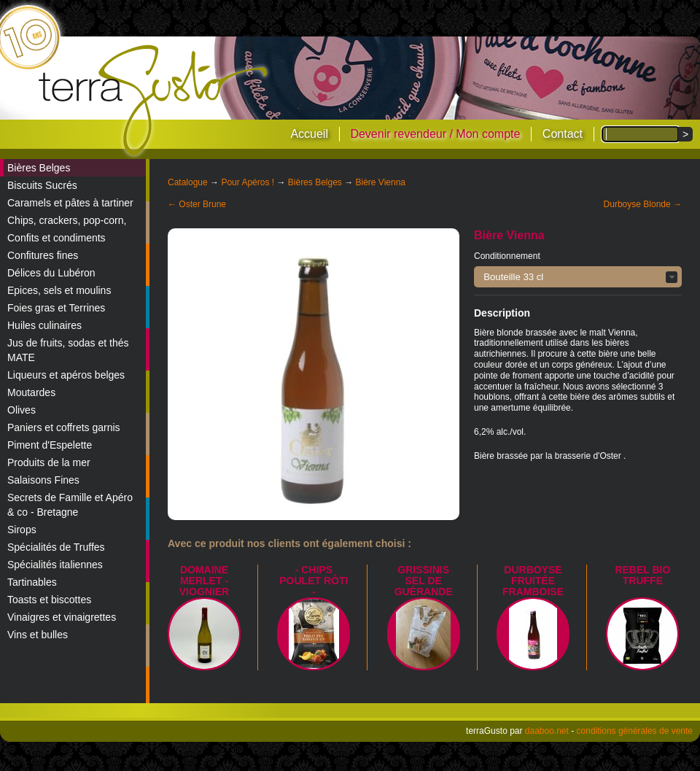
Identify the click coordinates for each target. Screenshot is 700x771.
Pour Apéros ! (248, 182)
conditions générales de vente (635, 731)
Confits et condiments (57, 238)
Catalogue (188, 182)
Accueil (309, 134)
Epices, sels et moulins (59, 290)
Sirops (22, 530)
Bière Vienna (381, 182)
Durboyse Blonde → (643, 204)
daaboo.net (547, 731)
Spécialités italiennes (55, 565)
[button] (578, 277)
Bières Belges (39, 168)
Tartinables (32, 582)
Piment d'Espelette (50, 445)
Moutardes (31, 392)
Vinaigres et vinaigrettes (62, 617)
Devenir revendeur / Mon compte (435, 134)
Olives (22, 410)
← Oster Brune (197, 204)
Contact (563, 134)
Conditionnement (507, 256)
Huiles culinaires (44, 325)
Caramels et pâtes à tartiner (70, 203)
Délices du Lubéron (51, 273)
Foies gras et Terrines (56, 308)
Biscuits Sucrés (42, 185)
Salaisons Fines (43, 480)
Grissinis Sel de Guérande (424, 581)
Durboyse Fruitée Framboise (533, 581)
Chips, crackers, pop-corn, (67, 220)
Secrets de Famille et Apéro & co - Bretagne (70, 505)
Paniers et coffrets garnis (64, 427)
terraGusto (154, 101)
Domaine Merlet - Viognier (204, 581)
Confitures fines (43, 255)
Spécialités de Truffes (56, 547)
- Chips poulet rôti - (314, 581)
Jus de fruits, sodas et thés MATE (68, 350)
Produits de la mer (49, 462)
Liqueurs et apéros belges (66, 375)
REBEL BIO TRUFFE (642, 575)
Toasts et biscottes (49, 600)
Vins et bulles (38, 635)
